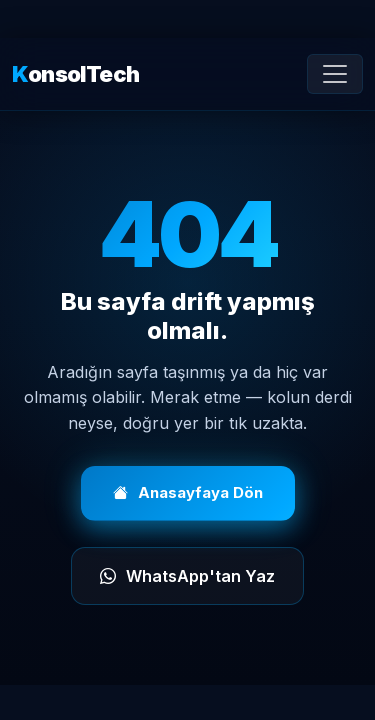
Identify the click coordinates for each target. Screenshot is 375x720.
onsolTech (75, 74)
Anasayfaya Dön (188, 493)
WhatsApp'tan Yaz (187, 576)
